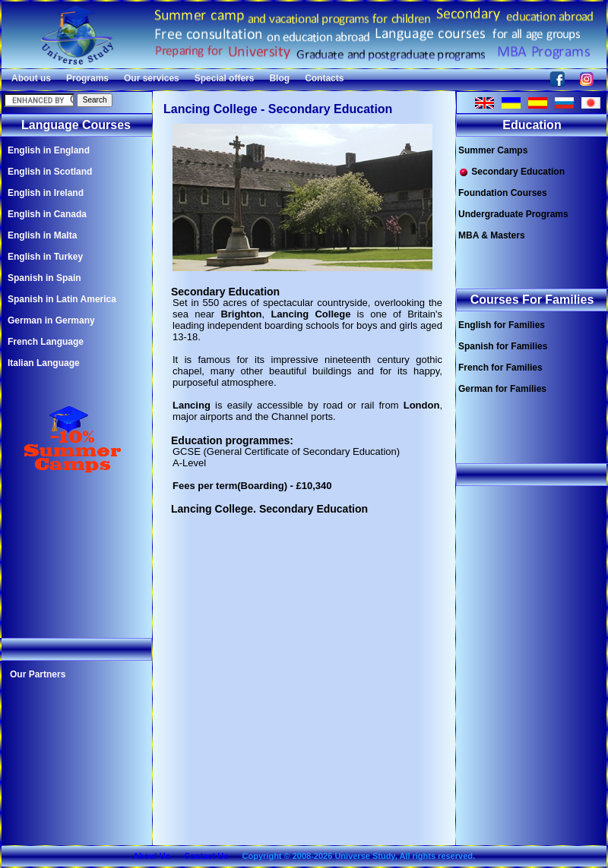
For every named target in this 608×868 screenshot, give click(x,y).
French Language (46, 342)
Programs (87, 78)
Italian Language (44, 363)
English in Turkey (45, 257)
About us (31, 78)
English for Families (502, 325)
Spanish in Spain (44, 278)
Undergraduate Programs (513, 214)
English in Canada (47, 214)
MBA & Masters (492, 235)
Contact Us (206, 856)
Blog (279, 78)
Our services (152, 78)
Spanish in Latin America (62, 299)
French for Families (500, 368)
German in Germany (51, 320)
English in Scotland (50, 172)
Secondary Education (511, 172)
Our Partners (38, 674)
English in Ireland (46, 193)
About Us (152, 856)
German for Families (502, 389)
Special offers (225, 78)
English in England (49, 150)
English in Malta (42, 235)
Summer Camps (493, 150)
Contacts (324, 78)
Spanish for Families (503, 346)
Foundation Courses (503, 193)
